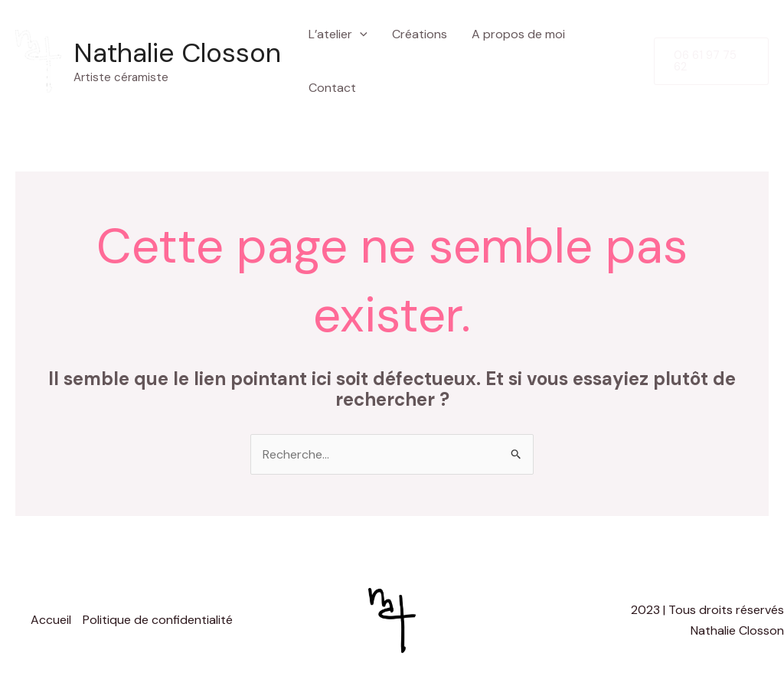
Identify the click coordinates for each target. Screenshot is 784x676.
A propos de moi (518, 34)
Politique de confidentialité (158, 620)
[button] (711, 61)
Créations (420, 34)
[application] (360, 34)
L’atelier (338, 34)
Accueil (51, 620)
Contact (332, 88)
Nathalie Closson (177, 53)
